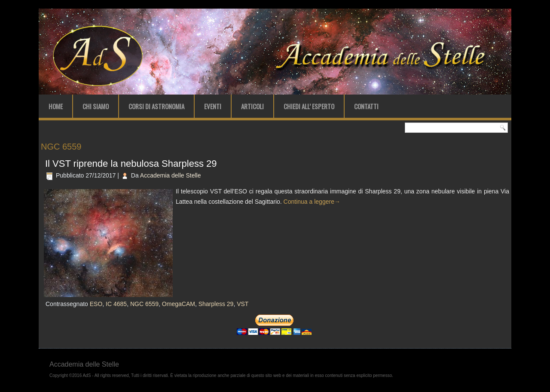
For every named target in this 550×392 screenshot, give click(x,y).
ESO (96, 304)
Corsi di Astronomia (156, 106)
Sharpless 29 (216, 304)
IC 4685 (116, 304)
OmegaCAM (179, 304)
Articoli (252, 106)
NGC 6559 (144, 304)
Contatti (366, 106)
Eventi (213, 106)
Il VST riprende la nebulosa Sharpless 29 (131, 164)
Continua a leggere (312, 202)
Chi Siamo (96, 106)
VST (243, 304)
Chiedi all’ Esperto (309, 106)
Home (56, 106)
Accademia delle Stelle (171, 175)
